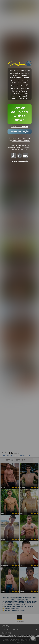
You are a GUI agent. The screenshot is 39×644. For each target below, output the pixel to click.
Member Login (20, 132)
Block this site (23, 161)
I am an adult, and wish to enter (20, 114)
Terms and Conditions (21, 141)
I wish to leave (19, 126)
